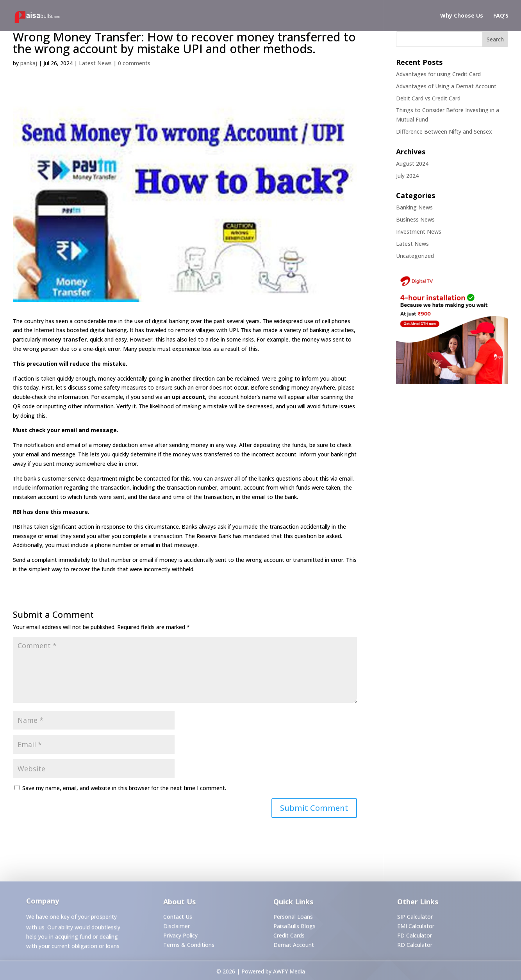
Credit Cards (289, 937)
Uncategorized (415, 256)
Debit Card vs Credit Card (428, 98)
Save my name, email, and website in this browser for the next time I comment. (124, 788)
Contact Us (178, 918)
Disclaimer (177, 928)
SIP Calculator (415, 918)
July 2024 (407, 176)
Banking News (414, 207)
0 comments (134, 63)
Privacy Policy (180, 937)
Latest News (95, 63)
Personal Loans (293, 918)
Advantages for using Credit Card (438, 74)
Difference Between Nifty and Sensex (444, 131)
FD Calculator (415, 937)
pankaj (29, 63)
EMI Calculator (416, 928)
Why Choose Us (462, 16)
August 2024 (412, 164)
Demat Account (294, 946)
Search (495, 39)
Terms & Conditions (189, 946)
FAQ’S (501, 16)
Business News (415, 219)
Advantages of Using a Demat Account (446, 86)
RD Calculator (415, 946)
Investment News (419, 232)
